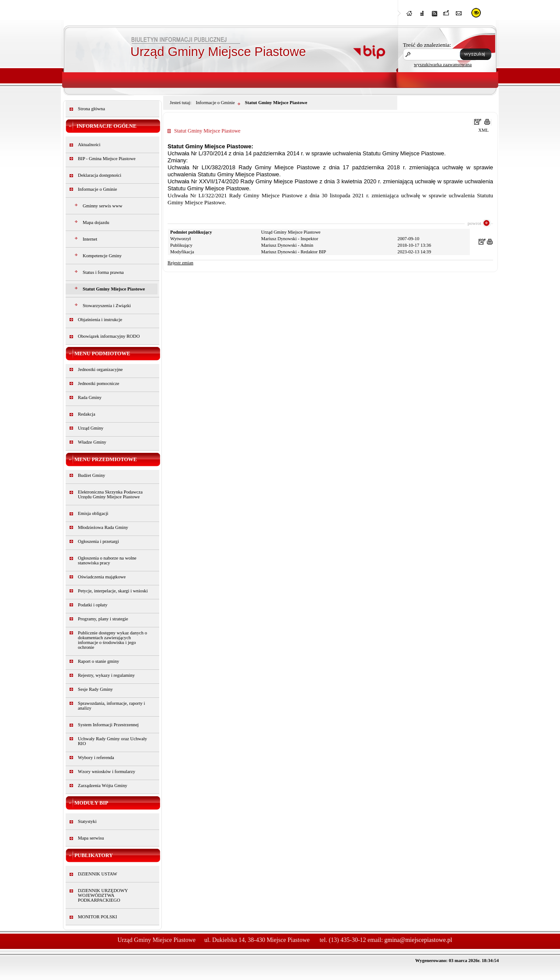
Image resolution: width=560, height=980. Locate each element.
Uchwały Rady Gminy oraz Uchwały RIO (112, 741)
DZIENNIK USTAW (98, 874)
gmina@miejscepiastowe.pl (418, 940)
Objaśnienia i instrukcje (100, 320)
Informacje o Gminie (97, 189)
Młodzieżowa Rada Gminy (103, 527)
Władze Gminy (92, 442)
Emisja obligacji (93, 513)
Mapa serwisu (91, 838)
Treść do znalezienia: (427, 45)
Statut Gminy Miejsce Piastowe (114, 289)
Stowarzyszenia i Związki (107, 306)
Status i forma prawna (103, 272)
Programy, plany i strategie (103, 619)
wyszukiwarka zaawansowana (443, 64)
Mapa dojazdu (96, 222)
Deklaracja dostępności (100, 175)
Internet (90, 239)
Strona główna (91, 109)
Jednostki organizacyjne (100, 369)
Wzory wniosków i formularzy (107, 772)
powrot (474, 223)
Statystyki (87, 821)
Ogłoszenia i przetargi (98, 541)
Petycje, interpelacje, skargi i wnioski (113, 591)
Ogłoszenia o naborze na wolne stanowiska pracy (107, 560)
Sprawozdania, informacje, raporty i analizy (112, 706)
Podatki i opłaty (93, 605)
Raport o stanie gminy (98, 661)
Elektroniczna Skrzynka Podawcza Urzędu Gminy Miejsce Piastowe (110, 494)
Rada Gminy (90, 397)
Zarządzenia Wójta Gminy (103, 786)
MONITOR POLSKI (98, 917)
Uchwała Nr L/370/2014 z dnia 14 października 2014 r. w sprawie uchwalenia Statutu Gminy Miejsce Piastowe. (307, 153)
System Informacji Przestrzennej (108, 725)
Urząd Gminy (91, 428)
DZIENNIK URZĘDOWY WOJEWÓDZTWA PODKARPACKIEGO (103, 895)
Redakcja (87, 414)
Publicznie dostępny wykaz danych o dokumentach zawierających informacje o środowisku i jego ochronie (112, 640)
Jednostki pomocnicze (98, 383)
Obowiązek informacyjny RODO (109, 336)
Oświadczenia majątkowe (102, 577)
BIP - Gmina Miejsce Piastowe (107, 159)
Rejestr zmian (180, 263)
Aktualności (89, 145)
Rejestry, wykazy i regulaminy (106, 675)
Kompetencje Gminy (102, 256)
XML (483, 130)
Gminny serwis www (103, 206)
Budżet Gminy (91, 475)
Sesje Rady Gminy (95, 689)
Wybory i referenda (96, 758)
